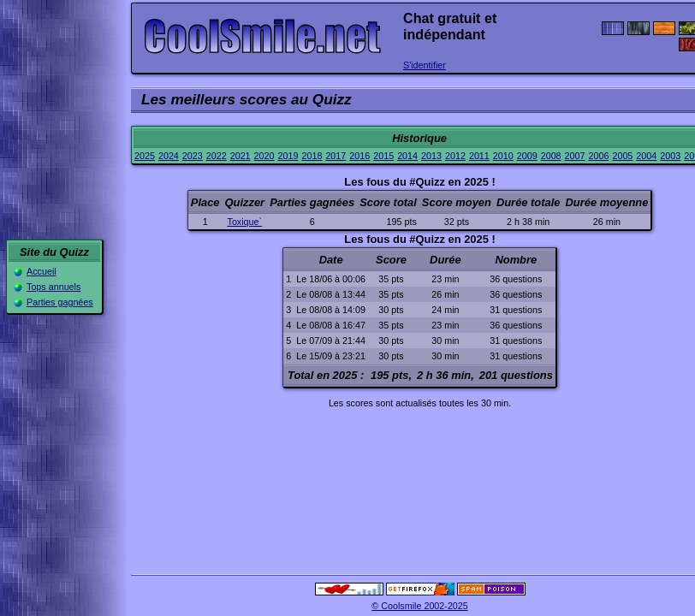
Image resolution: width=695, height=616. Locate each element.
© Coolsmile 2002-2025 (420, 606)
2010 (503, 156)
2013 (431, 156)
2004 (646, 156)
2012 (455, 156)
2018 (312, 156)
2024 (169, 156)
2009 (527, 156)
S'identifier (425, 65)
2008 (551, 156)
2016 (359, 156)
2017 (336, 156)
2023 (193, 156)
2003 (670, 156)
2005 (622, 156)
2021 (241, 156)
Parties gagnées (60, 302)
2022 (217, 156)
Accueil (42, 271)
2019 (288, 156)
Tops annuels (53, 287)
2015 (383, 156)
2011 (479, 156)
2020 (264, 156)
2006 (599, 156)
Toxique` (245, 222)
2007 (575, 156)
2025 (145, 156)
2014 (407, 156)
